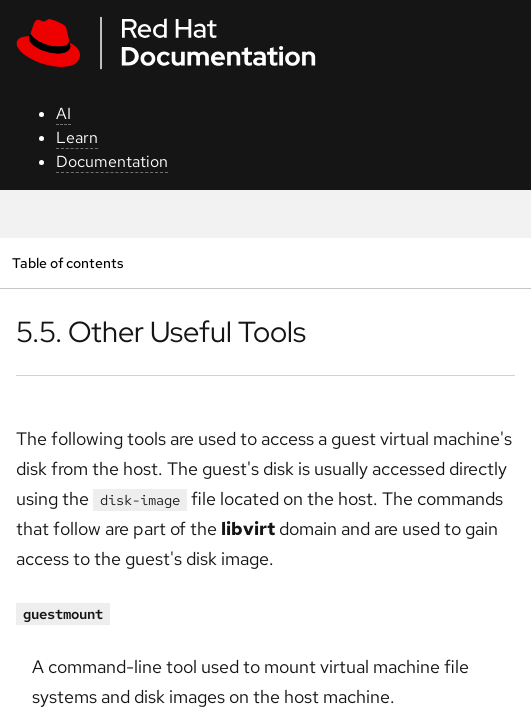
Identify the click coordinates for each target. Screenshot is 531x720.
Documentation (112, 161)
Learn (77, 137)
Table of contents (67, 262)
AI (63, 113)
